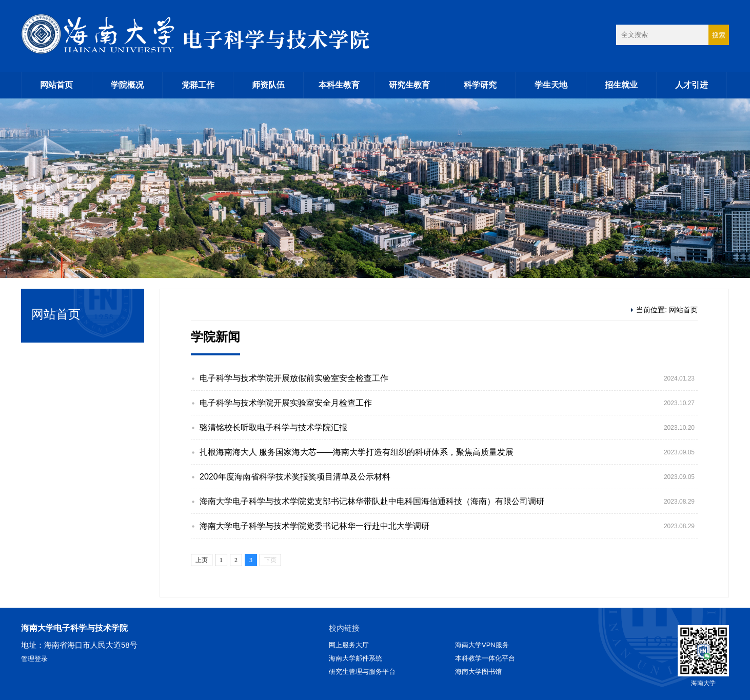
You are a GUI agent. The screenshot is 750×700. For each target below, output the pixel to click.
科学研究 (480, 85)
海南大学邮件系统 (356, 658)
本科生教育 (339, 85)
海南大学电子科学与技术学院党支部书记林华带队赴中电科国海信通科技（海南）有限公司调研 (372, 501)
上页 (202, 560)
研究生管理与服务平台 (362, 672)
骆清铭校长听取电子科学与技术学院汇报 (273, 427)
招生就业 (621, 85)
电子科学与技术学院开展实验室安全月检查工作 (286, 403)
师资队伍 (268, 85)
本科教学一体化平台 (485, 658)
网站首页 (56, 85)
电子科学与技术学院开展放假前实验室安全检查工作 (294, 378)
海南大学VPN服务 (482, 645)
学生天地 (551, 85)
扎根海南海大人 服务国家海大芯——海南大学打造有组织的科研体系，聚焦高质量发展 (357, 452)
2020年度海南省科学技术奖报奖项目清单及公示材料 (295, 477)
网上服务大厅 (349, 645)
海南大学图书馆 (478, 672)
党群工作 (198, 85)
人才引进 (692, 85)
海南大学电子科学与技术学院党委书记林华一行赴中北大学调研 (314, 526)
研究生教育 (409, 85)
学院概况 (127, 85)
